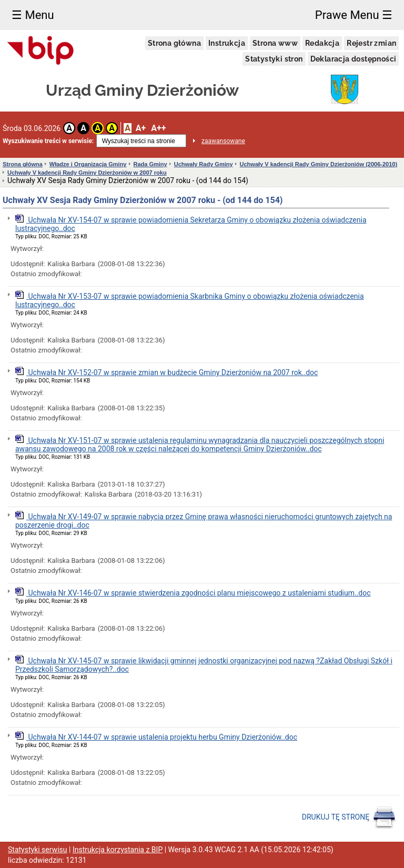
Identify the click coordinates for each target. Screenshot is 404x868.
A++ (158, 128)
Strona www (275, 43)
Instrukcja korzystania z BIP (118, 850)
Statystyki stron (274, 59)
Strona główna (174, 43)
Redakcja (322, 43)
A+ (141, 128)
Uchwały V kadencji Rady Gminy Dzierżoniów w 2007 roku (87, 173)
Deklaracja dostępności (353, 59)
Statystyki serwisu (38, 850)
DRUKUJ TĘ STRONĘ (349, 817)
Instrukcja (227, 43)
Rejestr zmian (371, 43)
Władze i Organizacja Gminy (88, 164)
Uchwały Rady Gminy (204, 164)
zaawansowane (223, 141)
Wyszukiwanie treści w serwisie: (48, 141)
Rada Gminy (150, 164)
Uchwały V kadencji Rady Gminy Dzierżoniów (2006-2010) (319, 164)
